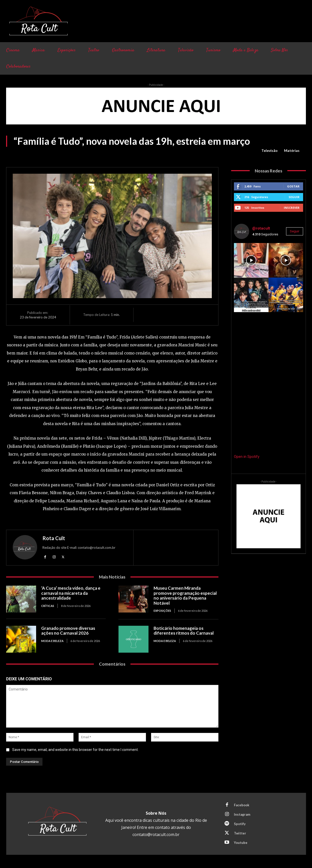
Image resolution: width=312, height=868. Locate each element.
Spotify (240, 824)
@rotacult (261, 228)
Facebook (242, 805)
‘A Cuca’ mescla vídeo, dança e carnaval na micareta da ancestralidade (71, 593)
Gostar (293, 186)
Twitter (240, 833)
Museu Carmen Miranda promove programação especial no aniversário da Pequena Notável (185, 596)
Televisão (270, 151)
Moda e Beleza (52, 641)
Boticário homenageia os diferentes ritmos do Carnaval (184, 631)
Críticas (48, 606)
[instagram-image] (251, 260)
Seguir (294, 197)
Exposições (162, 611)
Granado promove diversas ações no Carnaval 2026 (68, 631)
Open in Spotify (247, 457)
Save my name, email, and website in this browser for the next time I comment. (75, 749)
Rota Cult (54, 538)
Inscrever (292, 208)
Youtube (241, 843)
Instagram (242, 814)
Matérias (292, 151)
